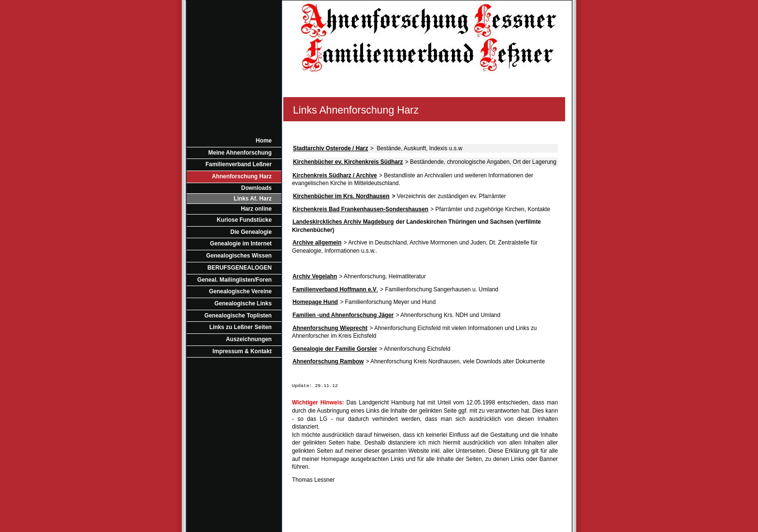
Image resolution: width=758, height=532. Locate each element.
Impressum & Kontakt (242, 351)
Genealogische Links (243, 303)
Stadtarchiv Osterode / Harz (330, 148)
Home (264, 141)
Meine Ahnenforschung (240, 153)
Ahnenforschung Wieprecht (330, 328)
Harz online (256, 209)
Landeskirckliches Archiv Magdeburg (343, 222)
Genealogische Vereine (240, 291)
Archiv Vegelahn (315, 276)
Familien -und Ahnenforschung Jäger (343, 315)
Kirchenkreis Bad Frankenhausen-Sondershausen (360, 209)
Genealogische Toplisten (238, 316)
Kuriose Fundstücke (244, 220)
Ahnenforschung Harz (242, 176)
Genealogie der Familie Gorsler (335, 349)
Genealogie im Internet (241, 244)
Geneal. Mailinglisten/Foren (234, 280)
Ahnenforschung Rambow (328, 361)
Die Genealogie (251, 232)
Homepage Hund (315, 302)
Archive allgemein (317, 243)
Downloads (256, 188)
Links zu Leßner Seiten (241, 327)
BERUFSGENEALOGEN (240, 268)
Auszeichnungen (249, 339)
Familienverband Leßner (239, 164)
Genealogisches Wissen (239, 256)
